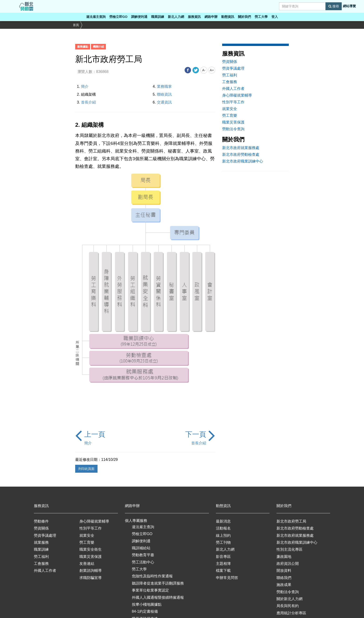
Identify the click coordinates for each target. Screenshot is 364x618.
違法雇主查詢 (96, 17)
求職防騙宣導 (91, 578)
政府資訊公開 (288, 564)
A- (204, 70)
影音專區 (223, 557)
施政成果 (284, 585)
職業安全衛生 (91, 549)
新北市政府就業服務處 (241, 148)
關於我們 (244, 17)
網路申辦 (211, 17)
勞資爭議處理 (233, 68)
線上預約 (223, 535)
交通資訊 (164, 102)
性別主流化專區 (289, 549)
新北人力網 (176, 17)
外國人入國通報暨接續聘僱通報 (158, 597)
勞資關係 (230, 62)
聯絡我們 (284, 578)
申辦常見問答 (227, 578)
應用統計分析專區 (291, 613)
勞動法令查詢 (233, 129)
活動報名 (223, 528)
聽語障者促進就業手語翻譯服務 (158, 583)
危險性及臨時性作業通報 (152, 576)
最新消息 (223, 521)
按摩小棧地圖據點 (147, 604)
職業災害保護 (233, 122)
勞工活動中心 (143, 562)
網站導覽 (349, 6)
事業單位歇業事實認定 (150, 590)
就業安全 (230, 109)
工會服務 (230, 82)
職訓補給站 (141, 548)
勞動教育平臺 (143, 555)
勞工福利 (230, 75)
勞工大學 (261, 17)
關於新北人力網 (289, 599)
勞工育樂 (230, 115)
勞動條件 (41, 521)
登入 (275, 17)
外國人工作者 (233, 89)
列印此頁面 (86, 469)
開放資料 (284, 571)
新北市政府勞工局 (291, 521)
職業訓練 (158, 17)
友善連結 (87, 564)
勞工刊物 (223, 542)
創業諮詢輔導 (91, 571)
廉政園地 (284, 557)
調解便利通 (139, 17)
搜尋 (334, 6)
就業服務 (41, 542)
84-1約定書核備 (145, 611)
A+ (212, 70)
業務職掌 (164, 86)
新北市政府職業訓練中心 (243, 161)
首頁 (76, 25)
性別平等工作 (233, 102)
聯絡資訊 (164, 94)
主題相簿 (223, 564)
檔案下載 (223, 571)
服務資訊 (194, 17)
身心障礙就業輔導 (237, 95)
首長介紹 (88, 102)
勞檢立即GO (118, 17)
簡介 (85, 86)
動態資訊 (228, 17)
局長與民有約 (288, 606)
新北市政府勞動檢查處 (241, 154)
